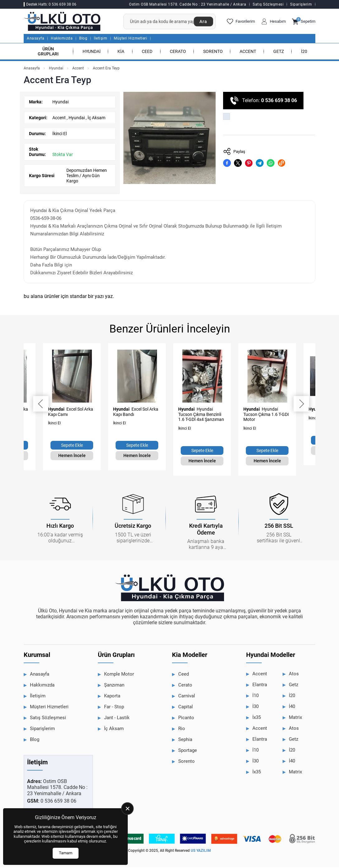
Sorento (213, 52)
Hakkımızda (62, 40)
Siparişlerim (301, 4)
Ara (203, 22)
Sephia (185, 741)
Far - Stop (114, 708)
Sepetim (304, 22)
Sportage (188, 752)
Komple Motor (119, 675)
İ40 (292, 708)
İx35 (257, 719)
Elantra (260, 686)
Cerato (178, 52)
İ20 (304, 52)
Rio (182, 730)
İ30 (255, 708)
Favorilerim (241, 22)
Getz (279, 52)
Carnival (187, 697)
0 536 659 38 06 (279, 102)
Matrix (295, 719)
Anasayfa (36, 40)
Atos (294, 675)
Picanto (186, 719)
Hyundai (92, 52)
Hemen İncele (72, 457)
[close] (127, 809)
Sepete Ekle (72, 446)
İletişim (100, 40)
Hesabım (273, 22)
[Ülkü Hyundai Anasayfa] (64, 22)
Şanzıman (114, 686)
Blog (83, 40)
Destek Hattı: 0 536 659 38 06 (51, 4)
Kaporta (112, 697)
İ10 (255, 697)
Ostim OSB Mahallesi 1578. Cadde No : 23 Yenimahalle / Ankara (188, 4)
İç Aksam (96, 119)
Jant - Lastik (117, 719)
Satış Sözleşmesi (268, 4)
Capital (186, 708)
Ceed (147, 52)
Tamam (66, 853)
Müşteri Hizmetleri (130, 40)
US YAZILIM (201, 852)
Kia (121, 52)
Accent (248, 52)
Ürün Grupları (48, 52)
